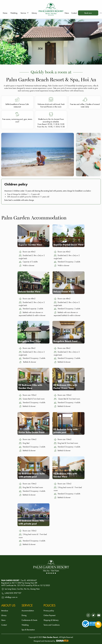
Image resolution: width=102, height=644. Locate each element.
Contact (4, 625)
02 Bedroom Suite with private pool (66, 431)
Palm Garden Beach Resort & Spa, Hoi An (51, 79)
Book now (88, 13)
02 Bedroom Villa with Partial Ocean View (65, 386)
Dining (24, 615)
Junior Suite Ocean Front (31, 432)
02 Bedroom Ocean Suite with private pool (32, 475)
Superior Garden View (30, 245)
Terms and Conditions (52, 625)
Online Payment (49, 615)
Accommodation (28, 611)
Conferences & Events (29, 620)
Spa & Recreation (28, 630)
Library (4, 615)
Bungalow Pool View (30, 341)
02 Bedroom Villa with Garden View (30, 386)
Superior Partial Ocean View (68, 245)
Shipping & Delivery (51, 620)
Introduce (5, 611)
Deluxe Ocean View (64, 291)
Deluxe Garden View (29, 291)
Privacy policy (49, 611)
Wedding (25, 625)
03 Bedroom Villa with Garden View (65, 475)
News (3, 620)
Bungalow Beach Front (65, 341)
